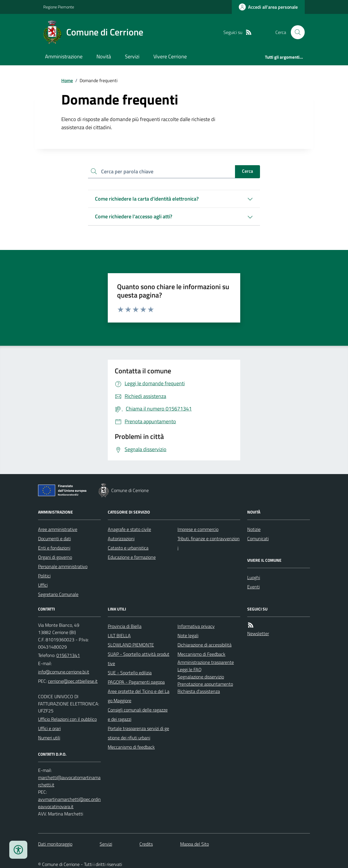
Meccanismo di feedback (131, 747)
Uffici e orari (49, 728)
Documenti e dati (54, 539)
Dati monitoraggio (55, 844)
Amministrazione (64, 56)
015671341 (68, 655)
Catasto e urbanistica (128, 548)
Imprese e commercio (198, 529)
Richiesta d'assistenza (199, 691)
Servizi (132, 56)
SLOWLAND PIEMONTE (131, 645)
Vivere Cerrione (170, 56)
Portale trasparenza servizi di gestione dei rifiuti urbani (138, 733)
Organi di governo (55, 557)
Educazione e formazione (132, 557)
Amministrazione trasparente (206, 662)
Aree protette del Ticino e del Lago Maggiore (139, 696)
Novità (104, 56)
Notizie (254, 529)
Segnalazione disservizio (201, 677)
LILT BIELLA (119, 635)
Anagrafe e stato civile (129, 529)
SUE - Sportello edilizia (130, 673)
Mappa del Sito (194, 844)
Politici (44, 576)
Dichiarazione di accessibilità (205, 645)
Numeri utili (49, 738)
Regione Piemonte (59, 7)
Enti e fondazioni (54, 548)
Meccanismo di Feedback (201, 654)
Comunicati (258, 539)
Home (67, 80)
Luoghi (254, 577)
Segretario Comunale (58, 594)
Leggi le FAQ (190, 669)
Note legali (188, 635)
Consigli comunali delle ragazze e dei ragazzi (138, 714)
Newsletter (258, 633)
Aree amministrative (58, 529)
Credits (146, 844)
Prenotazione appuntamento (205, 684)
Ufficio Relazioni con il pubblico (67, 719)
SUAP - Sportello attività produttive (139, 659)
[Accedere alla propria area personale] (268, 7)
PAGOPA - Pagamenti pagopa (136, 682)
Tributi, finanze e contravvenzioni (209, 543)
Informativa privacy (196, 626)
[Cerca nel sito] (295, 32)
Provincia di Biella (125, 626)
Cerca (247, 171)
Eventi (253, 587)
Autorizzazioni (121, 539)
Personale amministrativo (63, 566)
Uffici (43, 585)
